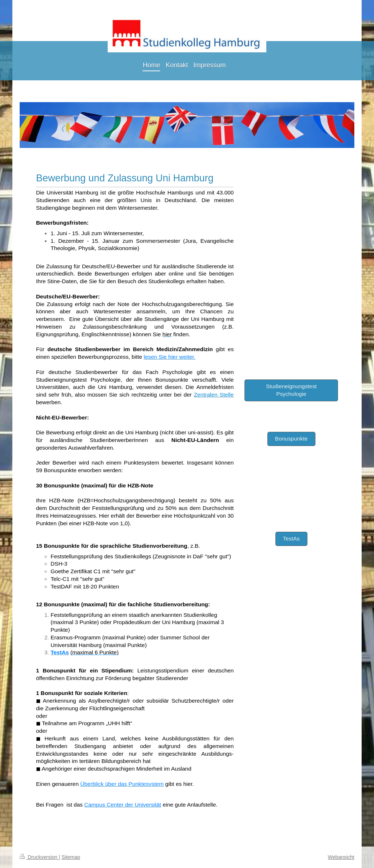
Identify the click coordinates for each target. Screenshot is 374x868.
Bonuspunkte (291, 439)
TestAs (291, 539)
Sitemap (71, 857)
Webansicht (341, 857)
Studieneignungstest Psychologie (291, 390)
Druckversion (39, 857)
